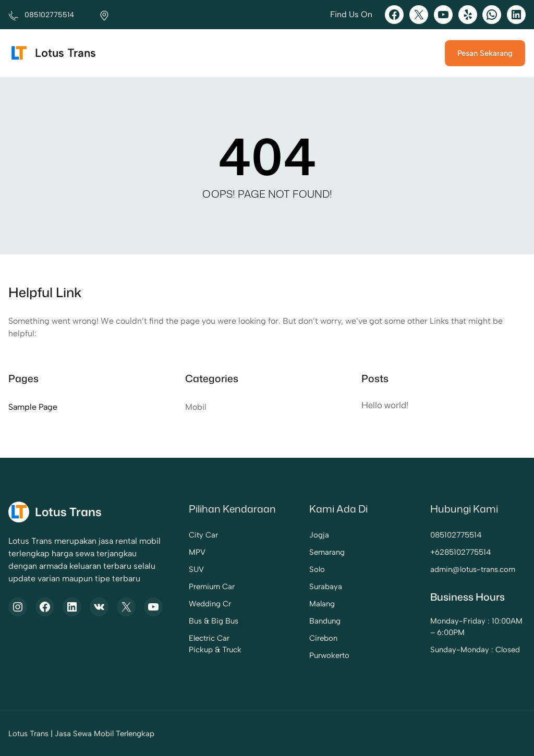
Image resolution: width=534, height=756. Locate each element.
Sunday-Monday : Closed (475, 650)
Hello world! (385, 405)
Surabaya (326, 587)
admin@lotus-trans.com (473, 569)
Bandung (325, 621)
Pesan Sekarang (485, 53)
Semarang (327, 552)
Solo (317, 569)
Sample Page (33, 407)
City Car (203, 535)
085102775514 (456, 535)
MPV (197, 552)
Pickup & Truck (215, 650)
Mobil (196, 407)
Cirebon (323, 638)
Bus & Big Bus (214, 621)
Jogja (319, 535)
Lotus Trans (65, 53)
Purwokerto (329, 655)
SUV (196, 569)
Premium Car (212, 587)
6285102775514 (463, 552)
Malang (322, 604)
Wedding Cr (210, 604)
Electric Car (209, 638)
